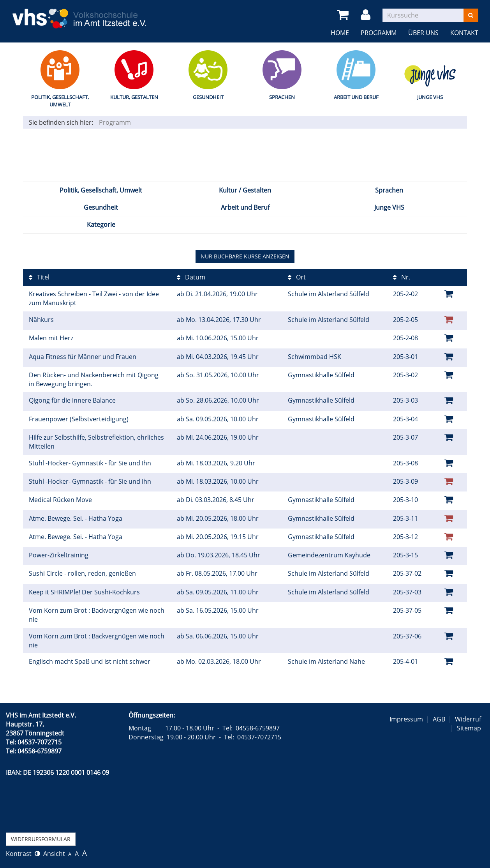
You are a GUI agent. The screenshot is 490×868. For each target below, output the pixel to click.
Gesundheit (208, 97)
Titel (39, 277)
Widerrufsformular (41, 839)
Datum (191, 277)
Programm (379, 33)
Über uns (423, 33)
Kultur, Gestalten (134, 97)
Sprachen (282, 97)
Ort (297, 277)
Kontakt (464, 33)
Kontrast (23, 854)
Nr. (402, 277)
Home (340, 33)
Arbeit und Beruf (356, 97)
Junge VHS (430, 97)
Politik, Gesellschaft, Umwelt (60, 101)
